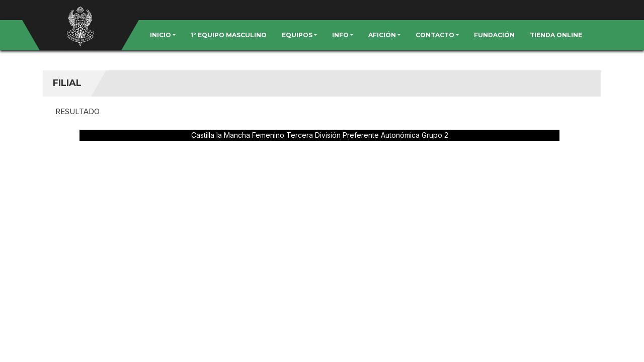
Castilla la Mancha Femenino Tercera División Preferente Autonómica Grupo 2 (320, 135)
